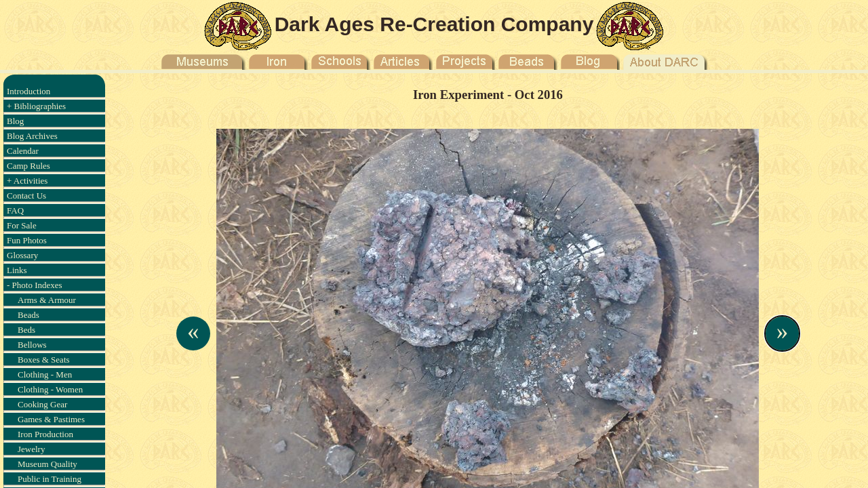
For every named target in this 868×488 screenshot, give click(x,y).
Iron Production (45, 434)
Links (17, 270)
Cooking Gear (42, 404)
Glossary (22, 255)
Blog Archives (32, 136)
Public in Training (50, 479)
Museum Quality (47, 464)
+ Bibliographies (36, 106)
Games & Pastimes (51, 419)
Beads (28, 315)
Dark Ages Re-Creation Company (434, 24)
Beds (26, 330)
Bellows (32, 345)
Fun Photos (27, 240)
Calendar (23, 151)
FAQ (15, 210)
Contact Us (26, 196)
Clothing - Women (50, 389)
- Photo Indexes (35, 285)
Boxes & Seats (44, 360)
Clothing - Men (45, 374)
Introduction (28, 91)
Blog (15, 121)
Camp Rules (28, 166)
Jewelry (31, 449)
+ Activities (27, 181)
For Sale (22, 225)
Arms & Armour (47, 300)
